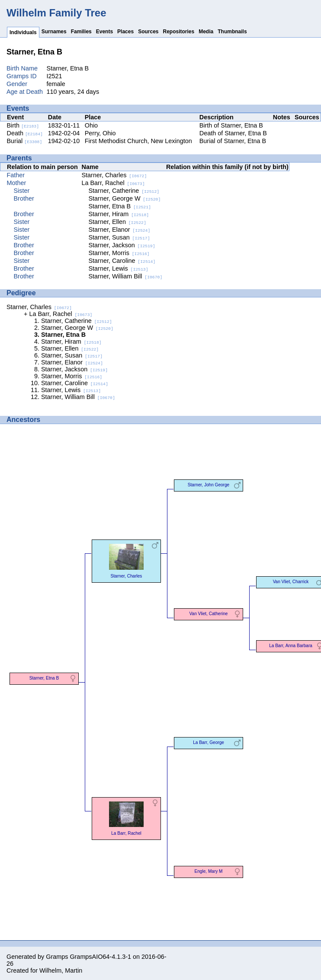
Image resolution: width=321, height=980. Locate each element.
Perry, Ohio (100, 133)
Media (206, 32)
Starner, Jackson (122, 245)
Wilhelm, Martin (61, 970)
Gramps (57, 957)
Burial (25, 141)
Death (25, 133)
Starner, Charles (114, 175)
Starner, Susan (119, 237)
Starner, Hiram (119, 214)
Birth (23, 125)
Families (81, 32)
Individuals (23, 32)
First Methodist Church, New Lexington (138, 141)
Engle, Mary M (209, 871)
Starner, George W (125, 198)
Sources (148, 32)
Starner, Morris (119, 253)
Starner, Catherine (124, 191)
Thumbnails (232, 32)
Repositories (179, 32)
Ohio (91, 125)
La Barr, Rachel (113, 183)
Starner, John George (209, 485)
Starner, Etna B (120, 206)
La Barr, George (209, 742)
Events (104, 32)
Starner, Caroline (122, 261)
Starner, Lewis (119, 268)
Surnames (54, 32)
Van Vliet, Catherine (209, 614)
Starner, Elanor (120, 230)
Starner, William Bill (126, 276)
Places (125, 32)
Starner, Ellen (117, 222)
